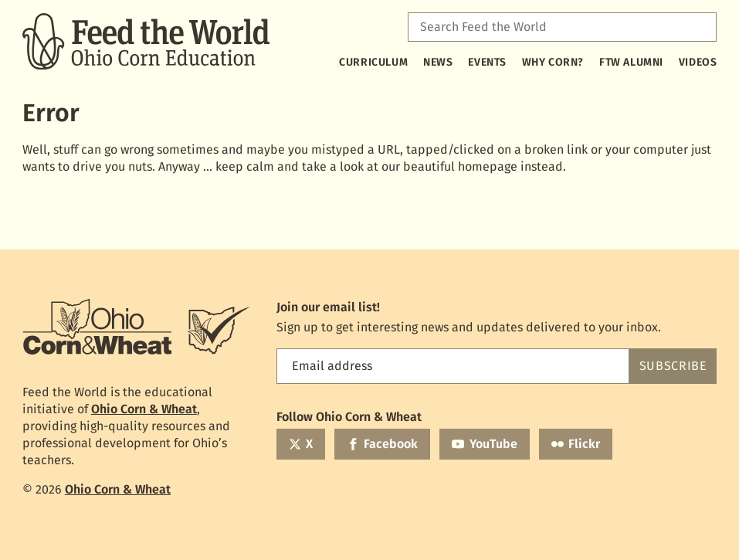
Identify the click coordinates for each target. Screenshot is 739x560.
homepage (488, 166)
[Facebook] (382, 444)
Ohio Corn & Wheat (144, 409)
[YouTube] (484, 444)
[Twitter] (301, 444)
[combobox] (562, 27)
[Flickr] (576, 444)
